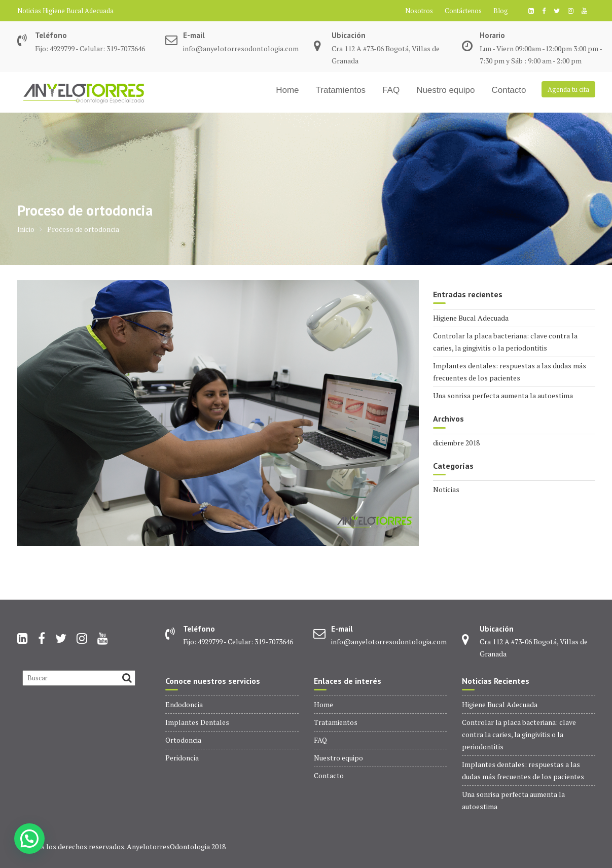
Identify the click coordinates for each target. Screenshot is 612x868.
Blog (501, 11)
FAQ (391, 90)
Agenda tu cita (568, 89)
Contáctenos (463, 11)
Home (287, 90)
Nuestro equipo (445, 90)
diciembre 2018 (456, 443)
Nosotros (419, 11)
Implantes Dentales (197, 722)
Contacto (509, 90)
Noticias (446, 489)
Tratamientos (341, 90)
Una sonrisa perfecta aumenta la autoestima (503, 395)
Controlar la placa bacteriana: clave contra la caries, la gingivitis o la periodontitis (519, 734)
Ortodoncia (183, 740)
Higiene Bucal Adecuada (78, 11)
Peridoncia (182, 758)
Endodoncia (184, 704)
